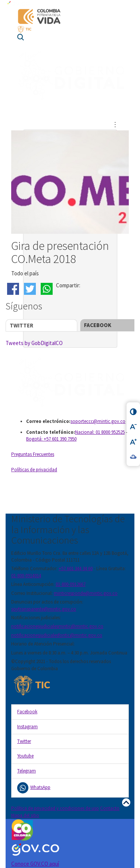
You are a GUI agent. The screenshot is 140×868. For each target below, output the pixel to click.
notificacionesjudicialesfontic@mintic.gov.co (57, 635)
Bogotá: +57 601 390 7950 (51, 439)
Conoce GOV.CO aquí (35, 864)
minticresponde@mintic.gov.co (86, 593)
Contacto (110, 808)
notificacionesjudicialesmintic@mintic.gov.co (57, 626)
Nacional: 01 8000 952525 (100, 432)
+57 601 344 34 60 (76, 568)
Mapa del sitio (25, 815)
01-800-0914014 (26, 576)
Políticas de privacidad (34, 470)
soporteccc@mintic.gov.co (98, 421)
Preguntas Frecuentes (33, 454)
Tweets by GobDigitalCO (34, 343)
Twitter (21, 325)
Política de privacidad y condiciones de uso (55, 808)
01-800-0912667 (71, 584)
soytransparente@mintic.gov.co (44, 609)
